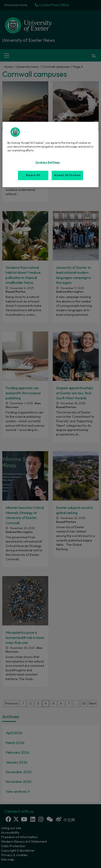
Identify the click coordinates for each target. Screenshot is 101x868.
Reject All (33, 175)
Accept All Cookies (67, 175)
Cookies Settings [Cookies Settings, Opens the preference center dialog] (48, 162)
